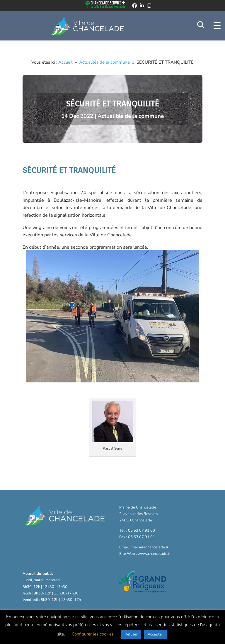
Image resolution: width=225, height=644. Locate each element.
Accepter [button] (155, 634)
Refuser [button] (131, 634)
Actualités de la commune (131, 116)
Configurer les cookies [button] (93, 634)
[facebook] (134, 6)
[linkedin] (142, 6)
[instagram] (149, 6)
